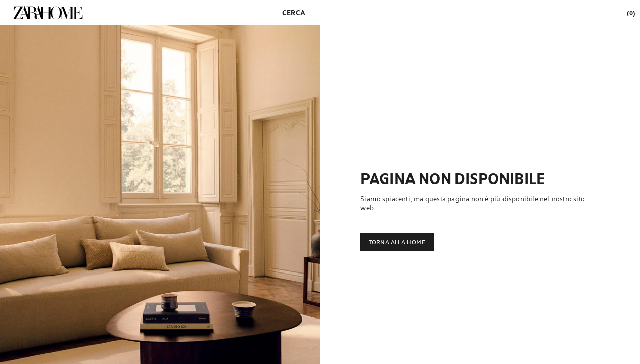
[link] (48, 13)
